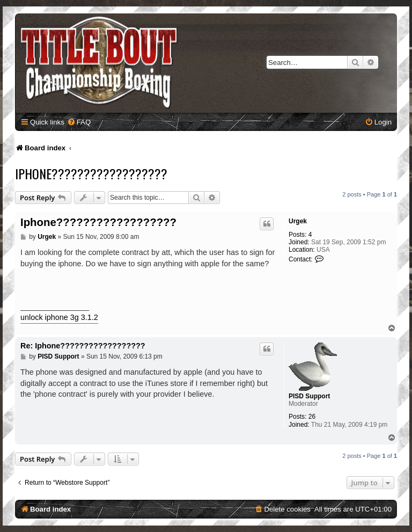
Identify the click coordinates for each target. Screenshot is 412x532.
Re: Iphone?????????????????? (83, 346)
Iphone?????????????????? (91, 173)
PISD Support (309, 396)
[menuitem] (79, 122)
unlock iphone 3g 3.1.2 (59, 317)
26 (312, 417)
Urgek (298, 221)
